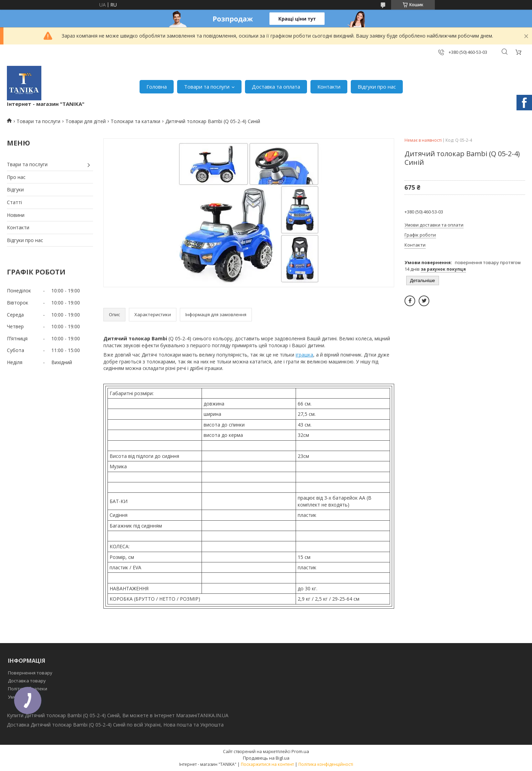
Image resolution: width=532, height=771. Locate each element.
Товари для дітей (86, 121)
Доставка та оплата (276, 87)
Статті (14, 202)
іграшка (304, 355)
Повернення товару (30, 673)
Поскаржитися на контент (267, 764)
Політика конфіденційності (326, 764)
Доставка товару (27, 681)
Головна (157, 87)
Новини (16, 215)
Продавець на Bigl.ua (266, 758)
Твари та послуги (27, 164)
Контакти (329, 87)
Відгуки (15, 189)
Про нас (16, 177)
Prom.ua (300, 751)
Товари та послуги (207, 87)
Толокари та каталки (135, 121)
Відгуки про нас (377, 87)
